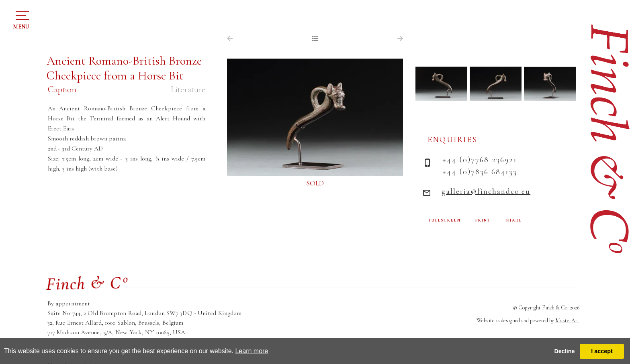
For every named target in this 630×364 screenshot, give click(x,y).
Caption (62, 89)
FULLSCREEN (445, 220)
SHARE (514, 220)
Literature (188, 89)
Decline (564, 351)
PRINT (483, 220)
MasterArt (567, 320)
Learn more (252, 351)
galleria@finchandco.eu (486, 191)
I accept (602, 351)
